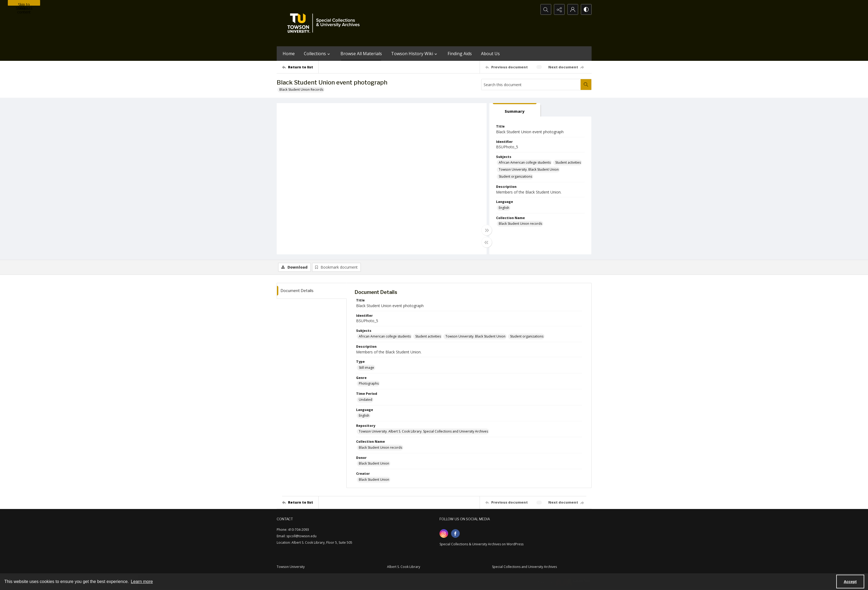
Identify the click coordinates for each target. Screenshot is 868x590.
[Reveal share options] (559, 9)
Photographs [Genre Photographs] (369, 383)
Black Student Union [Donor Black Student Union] (374, 463)
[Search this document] (531, 85)
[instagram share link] (444, 533)
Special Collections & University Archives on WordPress (482, 544)
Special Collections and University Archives (524, 567)
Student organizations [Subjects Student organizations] (515, 176)
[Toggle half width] (487, 242)
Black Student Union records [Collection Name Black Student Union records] (520, 224)
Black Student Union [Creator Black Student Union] (374, 480)
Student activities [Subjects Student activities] (568, 162)
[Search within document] (586, 85)
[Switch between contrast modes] (586, 9)
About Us (490, 54)
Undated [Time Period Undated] (366, 400)
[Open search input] (546, 9)
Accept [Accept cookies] (850, 582)
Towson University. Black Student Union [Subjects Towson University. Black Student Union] (529, 169)
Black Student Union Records (301, 89)
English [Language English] (504, 208)
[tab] (515, 110)
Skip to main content (24, 4)
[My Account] (573, 9)
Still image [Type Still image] (366, 368)
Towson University (291, 567)
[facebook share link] (455, 533)
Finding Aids (460, 54)
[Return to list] (300, 67)
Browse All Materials (361, 54)
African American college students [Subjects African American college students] (525, 162)
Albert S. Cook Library (404, 567)
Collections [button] (318, 54)
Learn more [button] (142, 582)
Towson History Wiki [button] (415, 54)
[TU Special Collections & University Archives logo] (325, 23)
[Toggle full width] (487, 230)
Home (289, 54)
